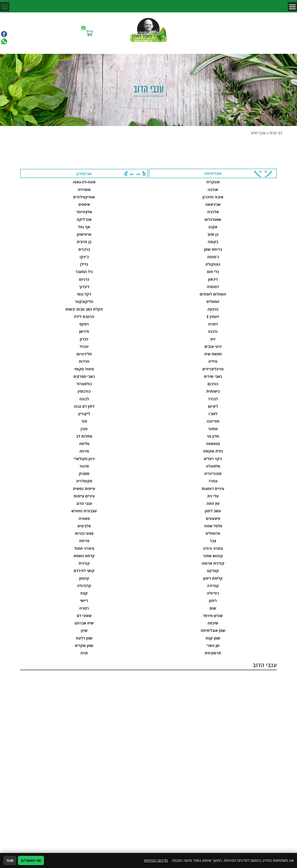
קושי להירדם (84, 571)
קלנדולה (84, 586)
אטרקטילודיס (84, 197)
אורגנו (213, 190)
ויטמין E (213, 317)
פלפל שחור (213, 526)
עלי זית (213, 496)
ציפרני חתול (84, 548)
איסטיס (84, 204)
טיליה (213, 361)
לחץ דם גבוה (84, 406)
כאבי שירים (213, 376)
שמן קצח (213, 638)
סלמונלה (213, 466)
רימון (213, 601)
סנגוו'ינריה (213, 473)
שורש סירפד (213, 616)
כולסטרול (84, 384)
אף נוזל (84, 227)
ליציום (213, 406)
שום (213, 608)
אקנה (213, 227)
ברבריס (84, 249)
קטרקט (213, 571)
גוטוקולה (213, 264)
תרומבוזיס (213, 653)
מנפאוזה (213, 444)
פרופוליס (213, 533)
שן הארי (213, 645)
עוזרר (213, 481)
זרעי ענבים (213, 346)
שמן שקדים (84, 645)
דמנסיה (213, 287)
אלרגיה (213, 212)
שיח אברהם (84, 623)
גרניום (84, 279)
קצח (84, 593)
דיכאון (213, 279)
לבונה (84, 399)
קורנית (84, 563)
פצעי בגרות (84, 533)
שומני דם (84, 616)
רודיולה (213, 593)
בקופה (213, 242)
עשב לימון (213, 511)
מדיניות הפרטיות (156, 860)
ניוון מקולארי (84, 459)
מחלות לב (84, 436)
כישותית (213, 391)
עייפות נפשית (84, 489)
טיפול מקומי (84, 369)
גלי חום (213, 272)
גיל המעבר (84, 272)
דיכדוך (84, 287)
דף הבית (276, 133)
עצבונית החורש (84, 511)
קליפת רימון (213, 578)
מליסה (84, 444)
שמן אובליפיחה (213, 630)
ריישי (84, 601)
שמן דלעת (84, 638)
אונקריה (213, 182)
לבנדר (213, 399)
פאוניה (84, 518)
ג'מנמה (213, 257)
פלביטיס (84, 526)
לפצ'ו (213, 414)
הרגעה (213, 309)
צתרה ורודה (213, 548)
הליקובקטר (84, 302)
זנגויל (84, 346)
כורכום (213, 384)
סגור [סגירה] (10, 860)
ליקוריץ (84, 414)
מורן (84, 429)
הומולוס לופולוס (213, 294)
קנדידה (213, 586)
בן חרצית (84, 242)
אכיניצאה (213, 204)
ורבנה (213, 331)
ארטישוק (84, 234)
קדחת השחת (84, 556)
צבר (213, 541)
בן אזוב (213, 234)
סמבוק (84, 473)
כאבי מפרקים (84, 376)
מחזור (213, 429)
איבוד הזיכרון (213, 197)
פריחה (84, 541)
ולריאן (84, 331)
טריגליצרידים (213, 369)
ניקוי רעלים (213, 459)
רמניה (84, 608)
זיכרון (84, 339)
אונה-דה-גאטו (84, 182)
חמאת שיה (213, 354)
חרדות (84, 361)
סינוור (84, 466)
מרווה (84, 451)
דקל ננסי (84, 294)
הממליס (213, 302)
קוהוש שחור (213, 556)
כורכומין (84, 391)
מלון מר (213, 436)
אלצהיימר (84, 212)
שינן (84, 630)
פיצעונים (213, 518)
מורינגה (213, 421)
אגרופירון (84, 174)
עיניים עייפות (84, 496)
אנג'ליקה (84, 219)
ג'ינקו (84, 257)
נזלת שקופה (213, 451)
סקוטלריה (84, 481)
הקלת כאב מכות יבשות (84, 309)
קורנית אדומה (213, 563)
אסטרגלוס (213, 219)
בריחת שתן (213, 249)
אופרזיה (84, 190)
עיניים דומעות (213, 489)
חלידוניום (84, 354)
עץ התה (213, 503)
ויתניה (213, 324)
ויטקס (84, 324)
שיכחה (213, 623)
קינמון (84, 578)
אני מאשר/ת (31, 860)
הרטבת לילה (84, 317)
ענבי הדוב (84, 503)
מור (84, 421)
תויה (84, 653)
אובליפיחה (213, 173)
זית (213, 339)
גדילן (84, 264)
